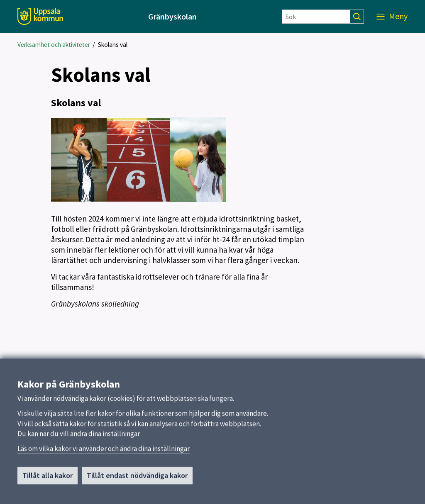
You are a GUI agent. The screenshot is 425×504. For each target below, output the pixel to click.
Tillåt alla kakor (48, 479)
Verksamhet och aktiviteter (54, 45)
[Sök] (316, 17)
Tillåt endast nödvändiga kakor (137, 479)
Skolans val (113, 45)
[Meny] (392, 17)
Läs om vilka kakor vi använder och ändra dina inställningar (104, 452)
